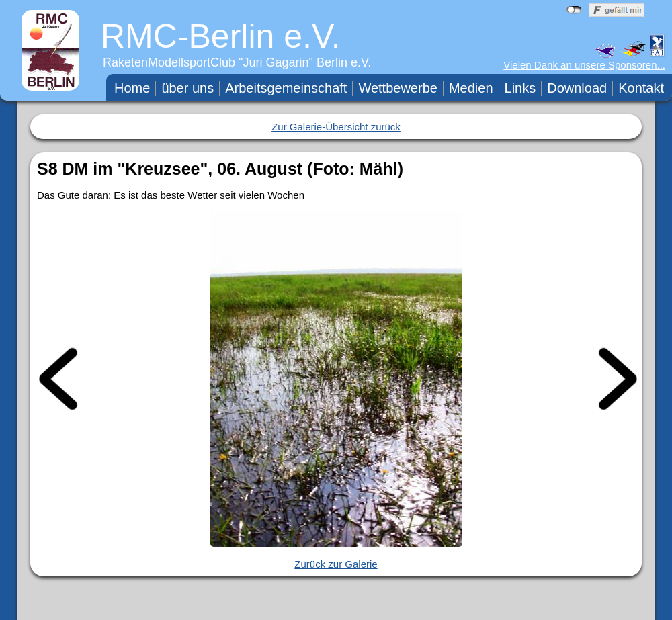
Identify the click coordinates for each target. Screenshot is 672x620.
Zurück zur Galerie (336, 564)
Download (577, 88)
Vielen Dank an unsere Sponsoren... (584, 65)
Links (520, 88)
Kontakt (641, 88)
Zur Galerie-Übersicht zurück (336, 127)
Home (132, 88)
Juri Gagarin (276, 62)
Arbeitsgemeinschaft (286, 88)
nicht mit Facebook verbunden (574, 10)
